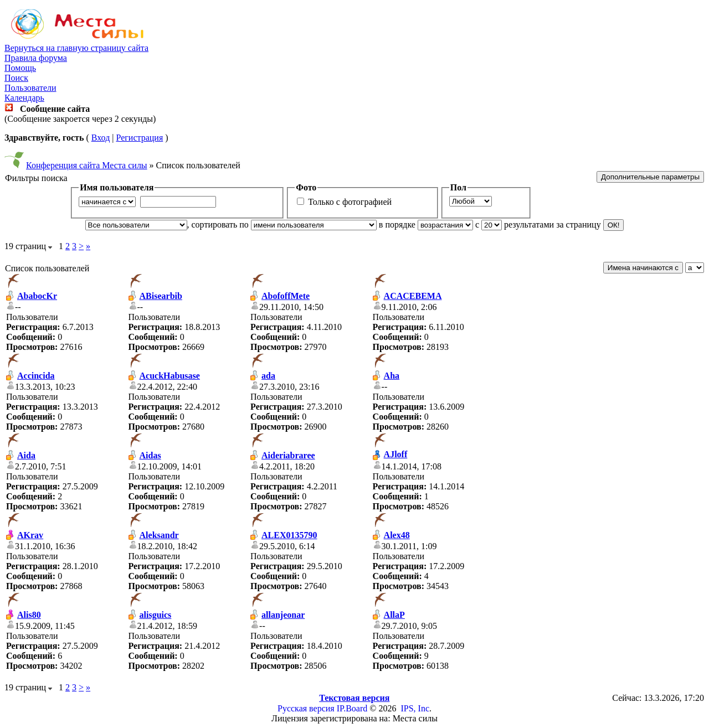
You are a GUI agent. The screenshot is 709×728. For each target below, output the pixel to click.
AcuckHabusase (170, 376)
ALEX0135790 (289, 535)
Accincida (36, 376)
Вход (101, 138)
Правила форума (36, 58)
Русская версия (306, 708)
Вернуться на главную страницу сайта (76, 48)
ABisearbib (161, 296)
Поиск (16, 78)
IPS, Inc (415, 708)
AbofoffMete (286, 296)
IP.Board (352, 708)
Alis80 (29, 615)
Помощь (20, 68)
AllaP (394, 615)
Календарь (24, 98)
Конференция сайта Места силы (87, 165)
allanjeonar (283, 615)
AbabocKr (37, 296)
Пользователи (30, 88)
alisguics (156, 615)
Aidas (150, 455)
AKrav (30, 535)
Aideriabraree (288, 455)
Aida (26, 455)
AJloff (396, 454)
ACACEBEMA (413, 296)
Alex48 (397, 535)
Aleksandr (159, 535)
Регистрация (139, 138)
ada (268, 376)
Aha (392, 376)
